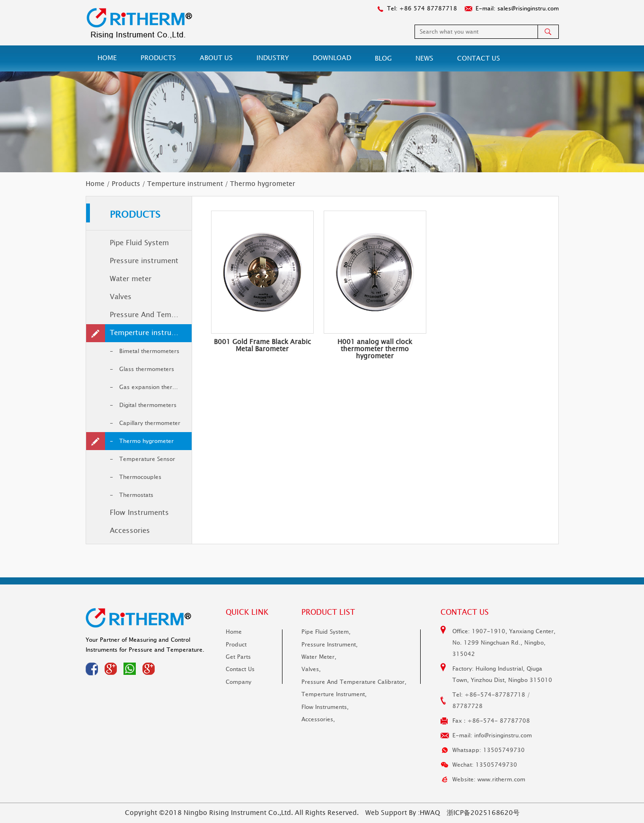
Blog (383, 58)
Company (238, 682)
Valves (121, 297)
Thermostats (136, 495)
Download (332, 58)
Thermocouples (140, 477)
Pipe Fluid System (139, 243)
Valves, (311, 669)
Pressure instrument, (330, 645)
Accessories (130, 531)
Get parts (238, 657)
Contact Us (479, 58)
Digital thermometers (148, 405)
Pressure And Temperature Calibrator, (354, 682)
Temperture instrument (185, 184)
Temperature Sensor (147, 459)
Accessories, (318, 719)
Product (236, 645)
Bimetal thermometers (149, 351)
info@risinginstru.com (503, 735)
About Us (216, 58)
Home (107, 58)
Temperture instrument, (334, 694)
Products (158, 58)
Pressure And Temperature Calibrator (151, 315)
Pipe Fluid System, (326, 632)
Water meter (131, 279)
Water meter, (319, 657)
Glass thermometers (147, 369)
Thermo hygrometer (146, 441)
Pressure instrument (144, 261)
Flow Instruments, (325, 707)
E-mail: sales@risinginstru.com (517, 9)
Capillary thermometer (150, 423)
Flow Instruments (139, 513)
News (424, 58)
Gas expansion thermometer (155, 387)
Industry (273, 58)
